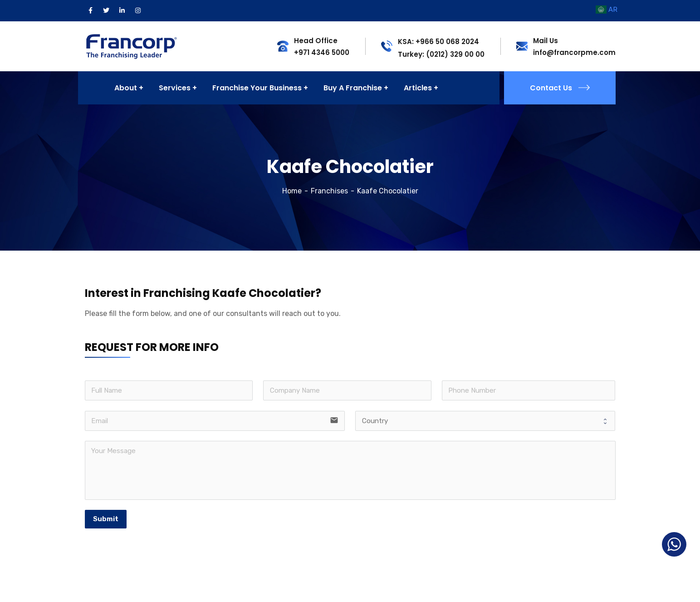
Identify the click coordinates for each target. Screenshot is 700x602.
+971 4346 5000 (322, 52)
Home (292, 191)
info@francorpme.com (574, 52)
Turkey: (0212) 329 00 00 (441, 54)
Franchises (329, 191)
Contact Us (560, 88)
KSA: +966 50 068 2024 (438, 42)
